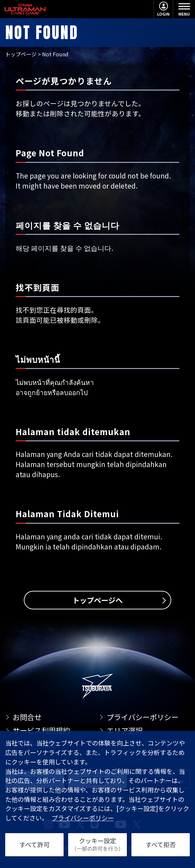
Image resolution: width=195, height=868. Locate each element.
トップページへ (97, 600)
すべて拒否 (161, 845)
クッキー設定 (97, 844)
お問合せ (27, 717)
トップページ (21, 54)
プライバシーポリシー (142, 717)
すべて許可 (34, 845)
